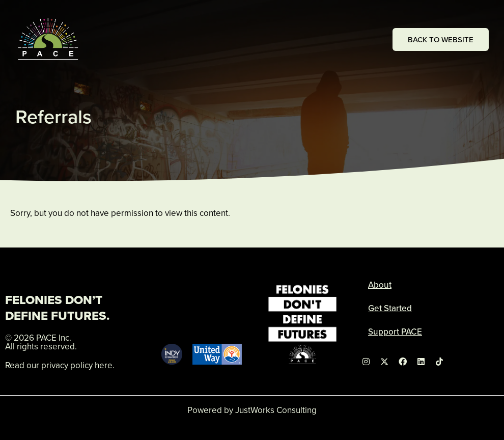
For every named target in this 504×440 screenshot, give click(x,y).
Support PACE (395, 332)
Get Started (390, 308)
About (380, 285)
